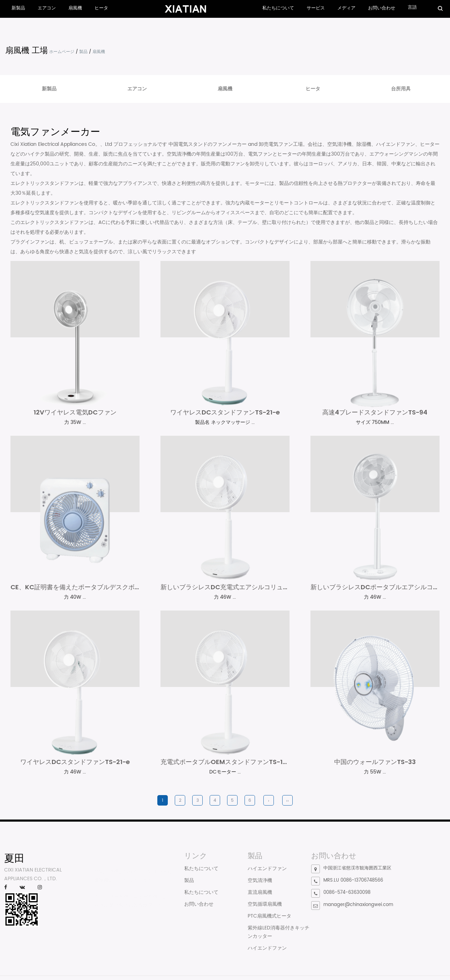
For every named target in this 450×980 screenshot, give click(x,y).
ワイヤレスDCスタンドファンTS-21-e (225, 414)
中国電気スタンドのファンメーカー (208, 144)
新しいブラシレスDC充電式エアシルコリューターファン (241, 590)
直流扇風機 (260, 897)
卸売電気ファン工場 (281, 144)
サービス (316, 8)
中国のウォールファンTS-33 (375, 766)
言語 (412, 8)
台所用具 (401, 89)
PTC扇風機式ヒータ (269, 921)
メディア (346, 8)
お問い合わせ (382, 8)
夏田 (14, 863)
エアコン (47, 8)
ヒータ (101, 8)
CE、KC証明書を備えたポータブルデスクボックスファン (91, 590)
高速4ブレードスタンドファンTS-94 (375, 414)
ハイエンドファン (267, 873)
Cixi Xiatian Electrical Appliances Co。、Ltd (61, 144)
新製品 (18, 8)
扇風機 (75, 8)
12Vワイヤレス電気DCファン (75, 414)
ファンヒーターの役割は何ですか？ (133, 910)
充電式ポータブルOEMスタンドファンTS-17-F (227, 766)
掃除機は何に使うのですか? (125, 885)
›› (287, 805)
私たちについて (278, 8)
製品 (83, 52)
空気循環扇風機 (265, 909)
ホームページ (62, 52)
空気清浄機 (260, 885)
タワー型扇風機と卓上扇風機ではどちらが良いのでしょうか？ (133, 905)
